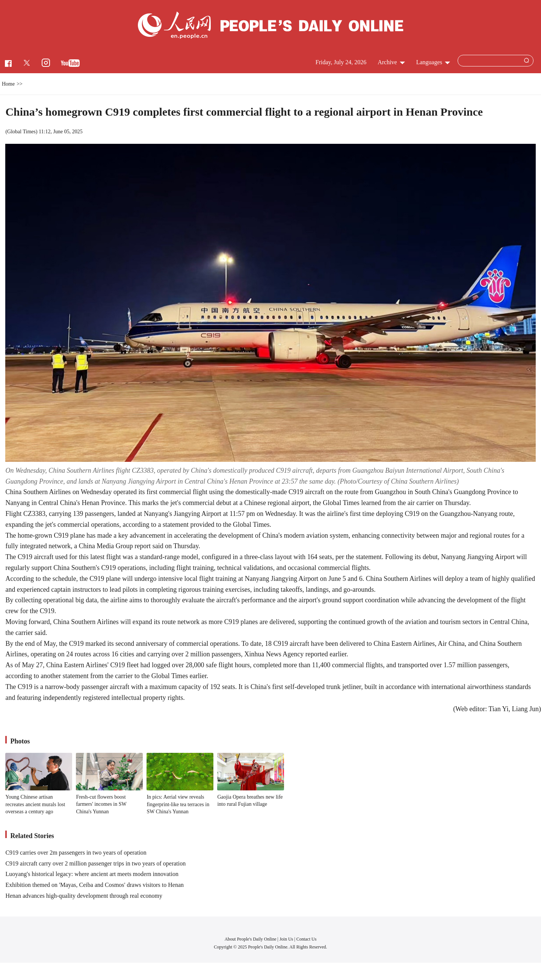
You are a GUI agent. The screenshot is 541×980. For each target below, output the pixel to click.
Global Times (21, 132)
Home (8, 84)
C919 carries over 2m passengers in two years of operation (76, 853)
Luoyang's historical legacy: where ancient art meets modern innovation (92, 874)
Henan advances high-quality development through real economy (84, 896)
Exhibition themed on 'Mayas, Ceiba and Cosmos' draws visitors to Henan (94, 885)
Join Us (287, 939)
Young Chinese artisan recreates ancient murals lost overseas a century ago (35, 804)
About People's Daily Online (251, 939)
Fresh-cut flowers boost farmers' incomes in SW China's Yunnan (101, 804)
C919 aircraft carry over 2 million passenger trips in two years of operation (95, 863)
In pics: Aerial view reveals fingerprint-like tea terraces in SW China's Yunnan (178, 804)
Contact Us (307, 939)
